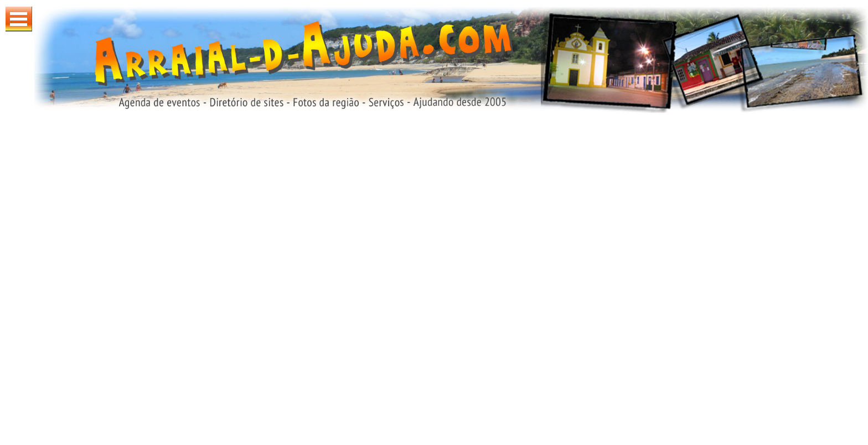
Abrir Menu (19, 19)
